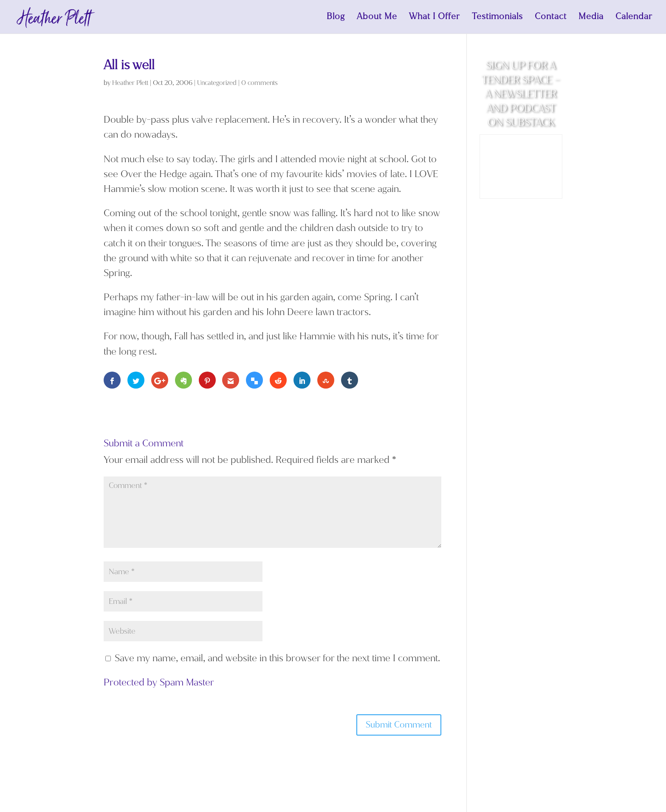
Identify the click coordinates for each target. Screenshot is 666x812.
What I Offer (435, 18)
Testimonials (497, 18)
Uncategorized (217, 83)
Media (591, 18)
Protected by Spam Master (159, 682)
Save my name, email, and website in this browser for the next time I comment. (277, 658)
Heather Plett (130, 83)
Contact (551, 18)
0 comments (260, 83)
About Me (377, 18)
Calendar (634, 18)
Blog (336, 18)
